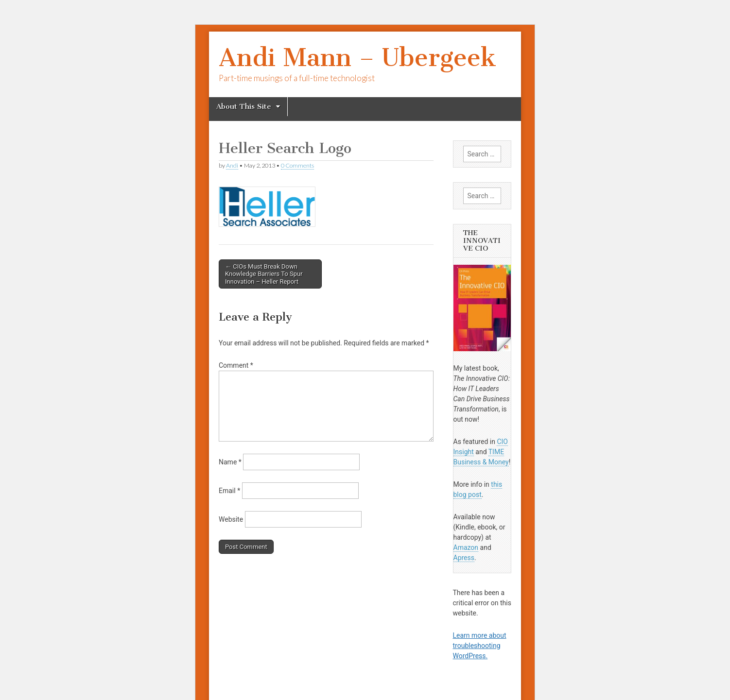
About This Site (244, 106)
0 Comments (297, 165)
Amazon (466, 547)
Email (229, 491)
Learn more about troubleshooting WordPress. (480, 646)
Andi (232, 165)
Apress (464, 558)
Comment (236, 365)
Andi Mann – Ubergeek (357, 58)
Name (230, 462)
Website (231, 519)
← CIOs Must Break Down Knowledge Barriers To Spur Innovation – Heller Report (264, 274)
